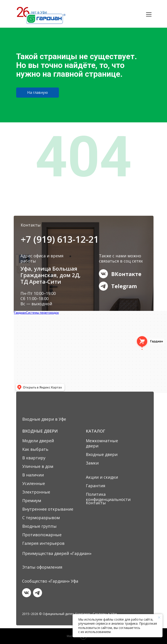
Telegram (124, 286)
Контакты (96, 503)
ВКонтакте (126, 274)
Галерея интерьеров (43, 543)
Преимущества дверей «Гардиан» (57, 553)
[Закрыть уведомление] (159, 617)
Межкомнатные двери (102, 443)
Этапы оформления (42, 567)
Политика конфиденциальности (108, 497)
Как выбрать (35, 449)
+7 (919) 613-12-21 (60, 239)
